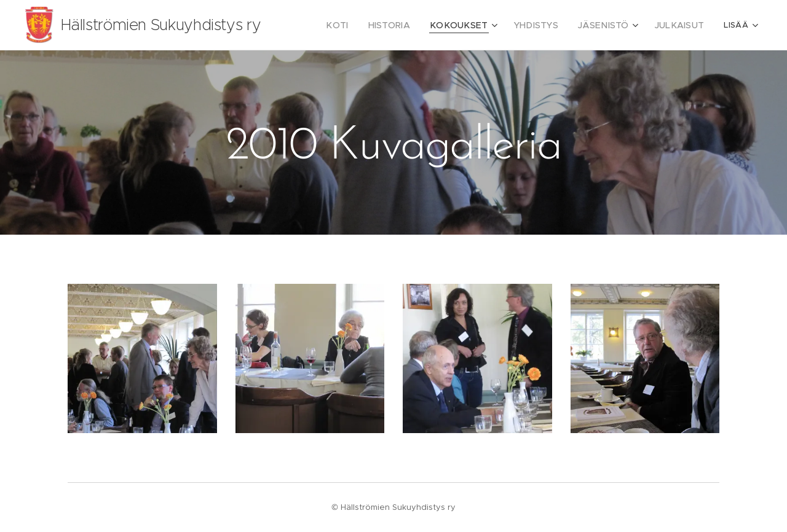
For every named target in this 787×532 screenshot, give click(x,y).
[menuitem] (364, 25)
